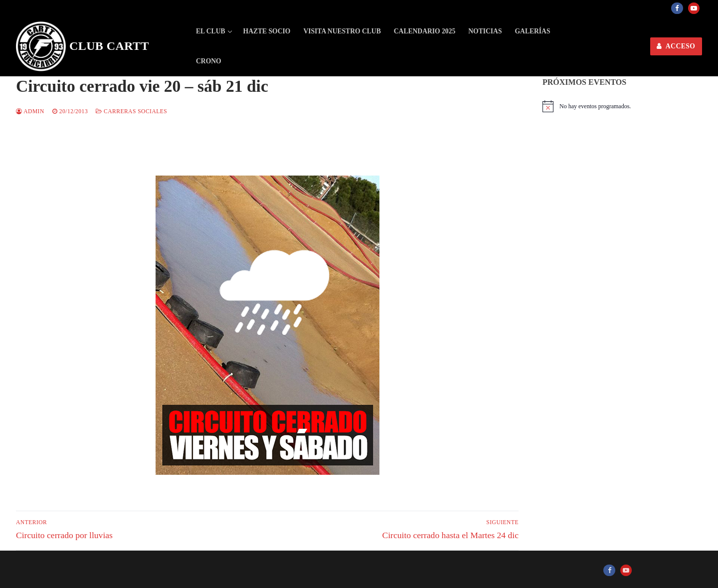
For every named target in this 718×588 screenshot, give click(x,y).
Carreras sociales (131, 111)
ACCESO (676, 46)
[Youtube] (694, 8)
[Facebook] (677, 8)
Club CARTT (109, 46)
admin (30, 111)
